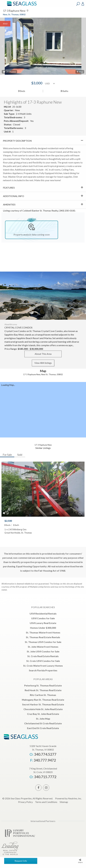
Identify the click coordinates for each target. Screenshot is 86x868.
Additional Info (14, 196)
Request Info (21, 861)
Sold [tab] (20, 455)
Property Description (17, 141)
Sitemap (64, 802)
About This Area (43, 354)
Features (9, 188)
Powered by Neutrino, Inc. (68, 798)
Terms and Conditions (46, 802)
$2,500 (8, 521)
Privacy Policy (25, 802)
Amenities (9, 204)
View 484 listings (43, 363)
